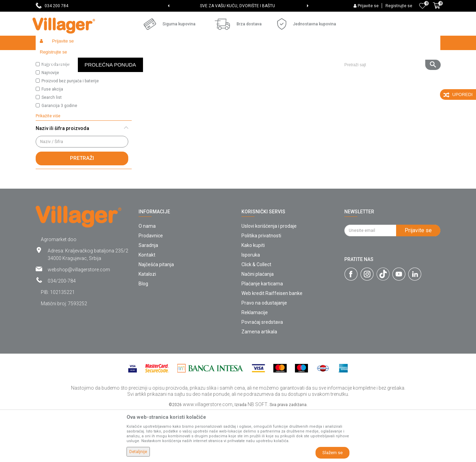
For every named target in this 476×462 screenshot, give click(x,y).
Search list (52, 147)
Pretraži (82, 208)
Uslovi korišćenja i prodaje (269, 276)
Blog (143, 334)
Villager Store (49, 57)
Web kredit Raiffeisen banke (272, 343)
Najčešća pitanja (156, 315)
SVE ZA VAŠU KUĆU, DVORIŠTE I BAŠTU (237, 6)
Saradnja (148, 295)
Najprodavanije (56, 115)
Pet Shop (119, 57)
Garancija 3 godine (59, 156)
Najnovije (50, 123)
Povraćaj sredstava (262, 372)
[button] (390, 43)
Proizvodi (76, 57)
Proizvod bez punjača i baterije (70, 131)
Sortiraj (283, 71)
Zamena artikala (259, 382)
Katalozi (147, 324)
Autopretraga (250, 71)
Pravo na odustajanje (264, 353)
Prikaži (349, 71)
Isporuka (251, 305)
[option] (238, 6)
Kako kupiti (253, 295)
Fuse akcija (52, 139)
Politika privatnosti (261, 286)
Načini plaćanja (258, 324)
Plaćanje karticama (262, 334)
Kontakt (147, 305)
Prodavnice (151, 286)
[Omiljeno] (423, 6)
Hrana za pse (146, 57)
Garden (98, 57)
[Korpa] (437, 9)
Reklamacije (255, 363)
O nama (147, 276)
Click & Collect (256, 315)
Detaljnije (138, 452)
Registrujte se (399, 6)
